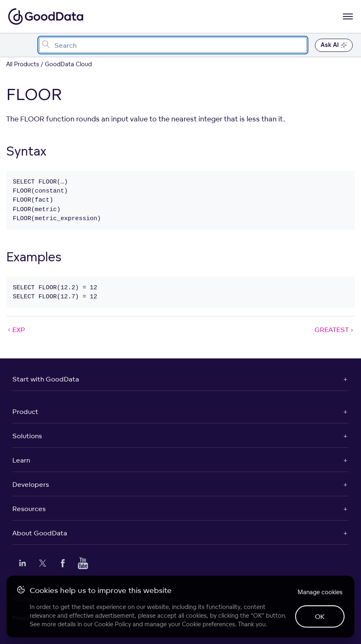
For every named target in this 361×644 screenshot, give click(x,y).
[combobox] (173, 45)
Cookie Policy (113, 624)
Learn (21, 460)
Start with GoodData (46, 379)
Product (25, 412)
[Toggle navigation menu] (15, 45)
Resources (29, 509)
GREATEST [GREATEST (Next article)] (335, 330)
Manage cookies (320, 592)
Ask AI (334, 45)
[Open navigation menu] (348, 16)
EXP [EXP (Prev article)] (16, 330)
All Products (23, 64)
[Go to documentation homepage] (46, 16)
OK (320, 616)
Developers (31, 484)
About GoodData (40, 533)
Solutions (27, 436)
